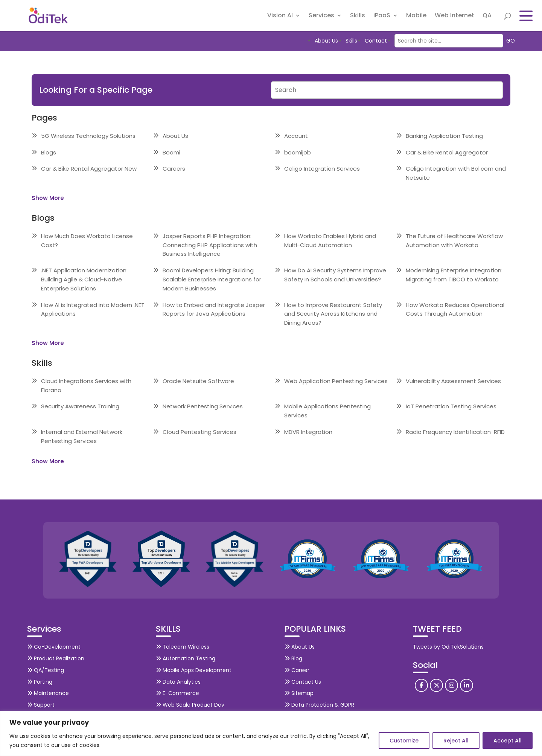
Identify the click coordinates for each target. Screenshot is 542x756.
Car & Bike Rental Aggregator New (89, 169)
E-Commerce (177, 693)
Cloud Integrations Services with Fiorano (86, 386)
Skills (358, 17)
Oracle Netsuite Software (198, 381)
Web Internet (454, 17)
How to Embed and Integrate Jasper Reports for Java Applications (214, 309)
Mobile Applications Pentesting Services (327, 411)
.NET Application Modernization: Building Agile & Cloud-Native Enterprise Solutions (84, 279)
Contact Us (303, 682)
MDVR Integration (308, 432)
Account (296, 136)
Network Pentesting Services (203, 406)
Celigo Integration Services (322, 169)
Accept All (508, 741)
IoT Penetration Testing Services (451, 406)
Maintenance (48, 693)
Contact (376, 41)
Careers (174, 169)
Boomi (171, 152)
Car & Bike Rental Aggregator (447, 152)
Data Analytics (178, 682)
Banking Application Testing (444, 136)
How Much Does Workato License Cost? (87, 241)
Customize (404, 741)
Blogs (49, 152)
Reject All (456, 741)
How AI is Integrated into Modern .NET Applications (93, 309)
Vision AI (280, 17)
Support (41, 705)
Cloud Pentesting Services (199, 432)
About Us (326, 41)
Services (321, 17)
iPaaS (382, 17)
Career (297, 670)
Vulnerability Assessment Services (453, 381)
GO (511, 41)
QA (487, 17)
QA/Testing (46, 670)
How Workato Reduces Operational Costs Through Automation (455, 309)
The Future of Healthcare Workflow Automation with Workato (454, 241)
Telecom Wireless (183, 647)
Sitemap (299, 693)
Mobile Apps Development (194, 670)
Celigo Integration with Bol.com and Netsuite (456, 173)
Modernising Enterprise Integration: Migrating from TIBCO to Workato (454, 275)
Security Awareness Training (80, 406)
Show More (48, 198)
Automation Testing (186, 658)
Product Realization (56, 658)
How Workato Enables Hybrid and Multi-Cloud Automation (330, 241)
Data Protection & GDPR (319, 705)
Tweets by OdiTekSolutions (448, 647)
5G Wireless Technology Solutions (88, 136)
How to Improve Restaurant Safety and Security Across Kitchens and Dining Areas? (333, 314)
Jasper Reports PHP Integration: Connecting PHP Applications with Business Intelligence (210, 245)
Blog (293, 658)
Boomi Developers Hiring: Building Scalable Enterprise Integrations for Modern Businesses (212, 279)
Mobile (416, 17)
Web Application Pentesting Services (336, 381)
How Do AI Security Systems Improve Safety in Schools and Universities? (335, 275)
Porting (40, 682)
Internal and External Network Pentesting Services (82, 436)
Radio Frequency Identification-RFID (455, 432)
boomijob (298, 152)
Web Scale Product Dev (190, 705)
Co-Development (54, 647)
